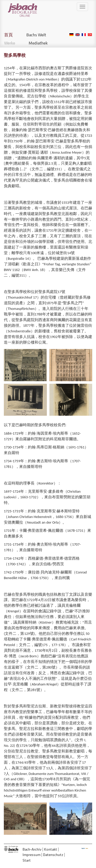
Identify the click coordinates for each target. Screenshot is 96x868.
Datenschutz (53, 855)
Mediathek (38, 43)
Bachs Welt (36, 35)
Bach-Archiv (32, 849)
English (78, 35)
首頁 (8, 35)
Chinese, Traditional (90, 35)
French (84, 35)
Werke (10, 43)
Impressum (31, 855)
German (71, 35)
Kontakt (51, 849)
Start (27, 860)
